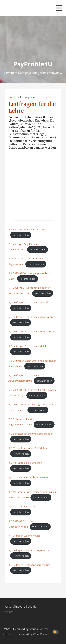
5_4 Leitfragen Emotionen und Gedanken (31, 331)
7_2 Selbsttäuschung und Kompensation (31, 434)
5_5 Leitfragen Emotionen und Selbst (29, 346)
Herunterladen (21, 235)
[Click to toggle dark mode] (56, 632)
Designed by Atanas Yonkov (30, 629)
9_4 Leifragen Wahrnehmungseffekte (29, 550)
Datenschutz (7, 632)
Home (12, 97)
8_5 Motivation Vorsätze (22, 506)
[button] (59, 8)
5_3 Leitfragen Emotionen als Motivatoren (32, 317)
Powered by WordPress (32, 634)
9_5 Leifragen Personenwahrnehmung (29, 565)
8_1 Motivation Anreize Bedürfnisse (28, 448)
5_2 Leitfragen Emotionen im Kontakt (29, 302)
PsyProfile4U (33, 64)
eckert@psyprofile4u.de (21, 606)
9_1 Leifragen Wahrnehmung (24, 536)
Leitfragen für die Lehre (32, 107)
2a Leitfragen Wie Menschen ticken (28, 229)
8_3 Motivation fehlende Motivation (28, 477)
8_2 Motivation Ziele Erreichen (25, 463)
